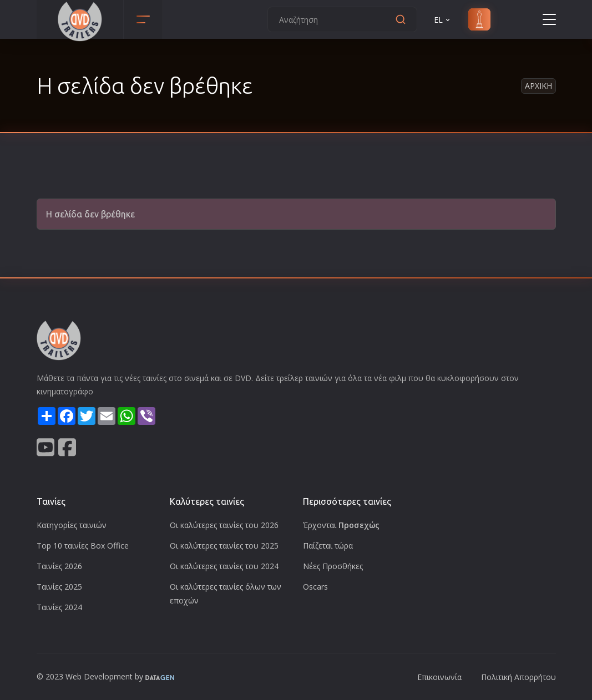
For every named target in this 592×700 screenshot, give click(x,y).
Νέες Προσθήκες (333, 566)
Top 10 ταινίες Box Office (83, 546)
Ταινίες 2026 (59, 566)
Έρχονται (341, 525)
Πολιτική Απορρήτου (518, 677)
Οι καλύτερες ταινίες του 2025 (224, 546)
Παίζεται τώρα (328, 546)
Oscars (315, 587)
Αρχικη (538, 86)
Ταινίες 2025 (59, 587)
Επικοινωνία (439, 677)
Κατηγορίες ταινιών (72, 525)
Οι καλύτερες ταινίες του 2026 (224, 525)
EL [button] (443, 20)
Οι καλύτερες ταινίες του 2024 (224, 566)
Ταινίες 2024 (59, 607)
